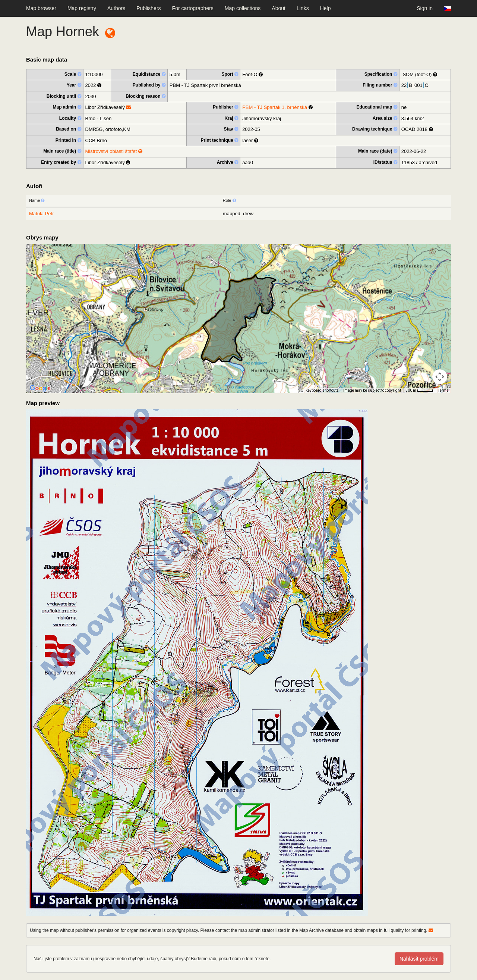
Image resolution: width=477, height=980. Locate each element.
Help (326, 8)
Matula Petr (41, 214)
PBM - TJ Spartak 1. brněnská (275, 107)
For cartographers (193, 8)
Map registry (82, 8)
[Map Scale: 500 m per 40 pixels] (419, 391)
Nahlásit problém (419, 959)
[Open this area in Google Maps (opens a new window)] (40, 388)
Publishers (149, 8)
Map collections (243, 8)
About (279, 8)
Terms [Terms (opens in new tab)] (443, 390)
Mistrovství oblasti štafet (114, 151)
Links (303, 8)
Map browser (41, 8)
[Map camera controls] (440, 377)
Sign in (425, 8)
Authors (116, 8)
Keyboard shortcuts (322, 390)
